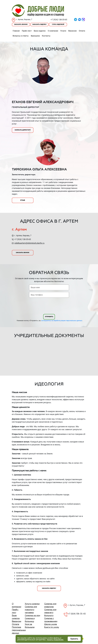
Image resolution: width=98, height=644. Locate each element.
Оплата (82, 31)
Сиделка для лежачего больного (50, 613)
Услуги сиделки (32, 604)
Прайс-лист (27, 31)
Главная (16, 31)
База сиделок (40, 31)
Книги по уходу (52, 627)
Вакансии (73, 31)
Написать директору (23, 130)
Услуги (63, 31)
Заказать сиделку (39, 24)
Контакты (46, 36)
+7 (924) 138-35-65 (59, 20)
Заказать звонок (21, 24)
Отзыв (23, 200)
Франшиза (35, 36)
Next (88, 356)
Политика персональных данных (19, 630)
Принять (74, 639)
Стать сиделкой (58, 24)
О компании (53, 31)
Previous (10, 356)
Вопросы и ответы (21, 36)
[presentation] (49, 306)
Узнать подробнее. (55, 640)
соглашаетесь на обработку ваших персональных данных (62, 321)
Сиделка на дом (32, 616)
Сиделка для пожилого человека (31, 610)
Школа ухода (51, 624)
